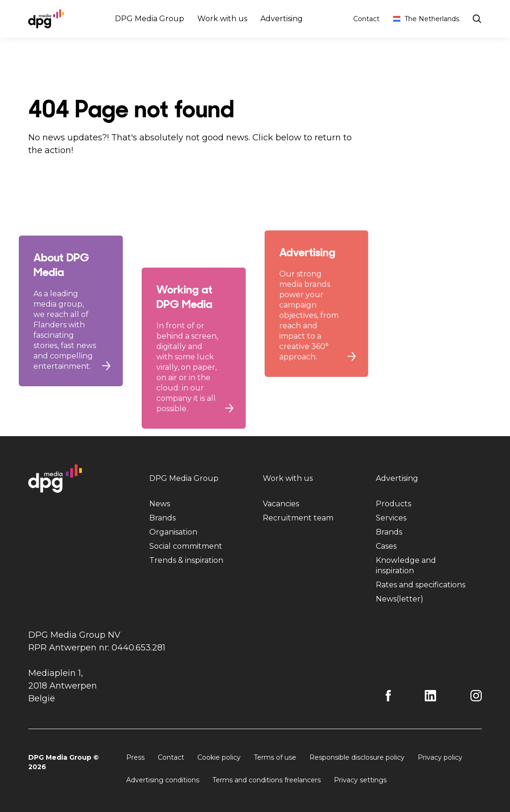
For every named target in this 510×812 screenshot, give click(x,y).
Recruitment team (298, 518)
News (160, 504)
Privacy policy (440, 757)
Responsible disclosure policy (357, 757)
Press (135, 757)
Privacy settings (360, 780)
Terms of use (275, 757)
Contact (366, 19)
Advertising (282, 19)
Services (391, 518)
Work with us (222, 19)
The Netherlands (426, 19)
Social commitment (186, 546)
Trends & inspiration (186, 560)
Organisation (173, 532)
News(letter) (400, 599)
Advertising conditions (163, 780)
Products (393, 504)
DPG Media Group (150, 19)
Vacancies (281, 504)
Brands (162, 518)
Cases (386, 546)
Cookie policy (219, 757)
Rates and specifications (421, 585)
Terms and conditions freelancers (267, 780)
